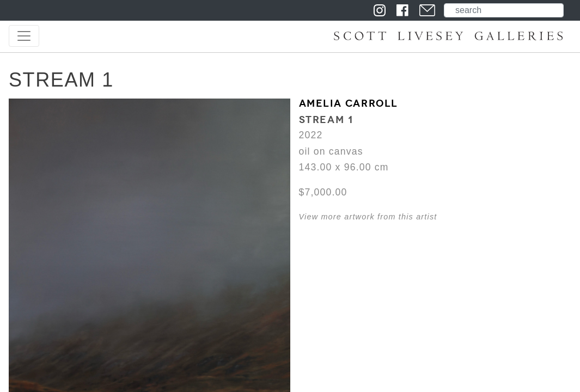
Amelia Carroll (349, 103)
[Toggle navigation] (24, 36)
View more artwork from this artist (368, 217)
